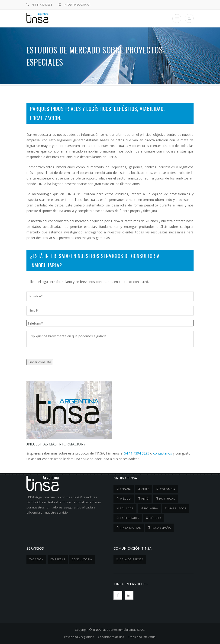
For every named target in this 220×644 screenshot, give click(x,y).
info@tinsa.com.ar (74, 5)
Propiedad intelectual (142, 637)
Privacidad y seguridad (79, 637)
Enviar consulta (40, 362)
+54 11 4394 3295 (39, 5)
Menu (177, 19)
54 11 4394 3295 (137, 453)
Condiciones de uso (111, 637)
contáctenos (163, 453)
